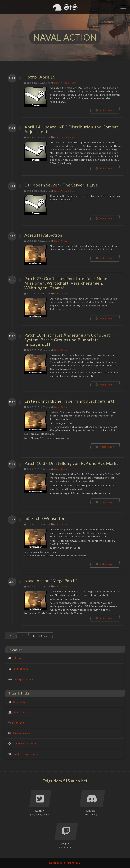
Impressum (74, 863)
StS (67, 781)
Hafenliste (19, 702)
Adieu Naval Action (24, 743)
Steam (73, 83)
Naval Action (61, 83)
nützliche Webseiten (25, 754)
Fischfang (18, 723)
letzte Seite (40, 636)
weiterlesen (105, 110)
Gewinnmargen (22, 733)
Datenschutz (57, 863)
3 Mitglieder (21, 669)
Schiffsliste (20, 712)
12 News (18, 658)
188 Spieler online (24, 679)
